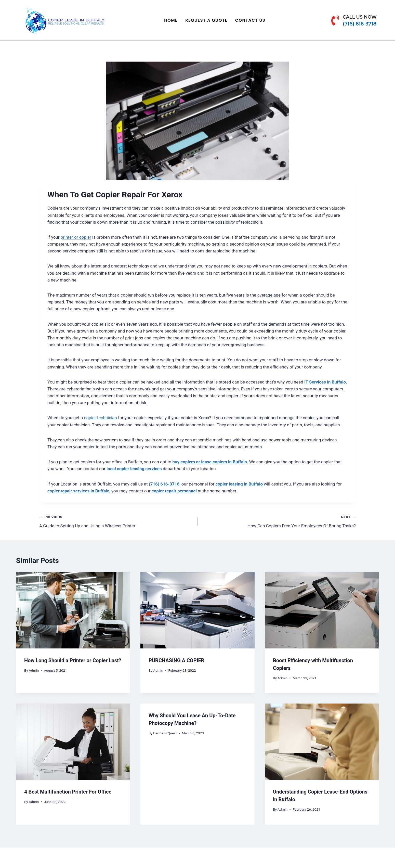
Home (171, 20)
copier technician (101, 418)
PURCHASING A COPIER (176, 660)
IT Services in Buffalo (325, 382)
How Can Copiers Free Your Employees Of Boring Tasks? (279, 521)
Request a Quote (206, 20)
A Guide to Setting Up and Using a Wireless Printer (116, 521)
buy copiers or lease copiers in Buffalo (210, 462)
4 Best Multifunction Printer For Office (68, 792)
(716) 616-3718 (164, 484)
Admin (34, 670)
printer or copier (76, 237)
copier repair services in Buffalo (78, 491)
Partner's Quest (165, 733)
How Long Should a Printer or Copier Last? (73, 660)
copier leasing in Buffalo (239, 484)
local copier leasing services (134, 469)
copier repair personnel (174, 491)
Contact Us (250, 20)
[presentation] (73, 610)
